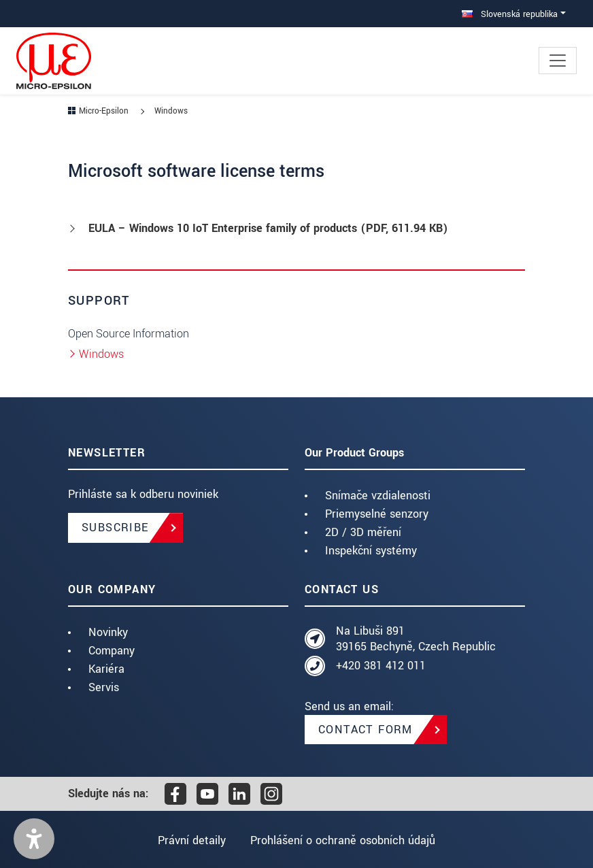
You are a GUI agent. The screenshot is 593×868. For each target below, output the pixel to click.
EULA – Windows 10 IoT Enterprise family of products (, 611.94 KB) (268, 228)
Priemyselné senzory (377, 514)
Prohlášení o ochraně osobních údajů (343, 840)
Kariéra (106, 669)
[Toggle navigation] (558, 61)
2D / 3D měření (363, 532)
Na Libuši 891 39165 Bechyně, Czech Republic (416, 639)
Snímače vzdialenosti (378, 496)
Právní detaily (191, 840)
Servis (104, 687)
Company (112, 651)
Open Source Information (129, 334)
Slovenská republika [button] (510, 14)
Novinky (108, 632)
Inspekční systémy (371, 551)
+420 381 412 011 (381, 666)
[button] (34, 839)
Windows (101, 354)
